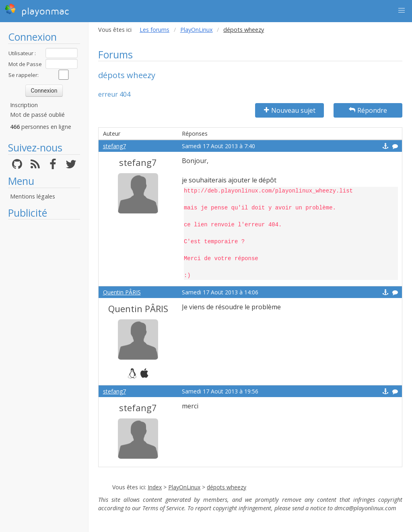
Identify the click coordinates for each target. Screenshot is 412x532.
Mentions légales (33, 196)
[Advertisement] (44, 344)
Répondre (368, 110)
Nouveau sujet (290, 110)
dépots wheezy (227, 487)
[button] (402, 10)
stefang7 (114, 146)
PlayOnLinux (197, 30)
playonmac (37, 10)
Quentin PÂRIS (122, 292)
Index (155, 487)
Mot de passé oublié (37, 115)
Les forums (154, 30)
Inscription (24, 105)
